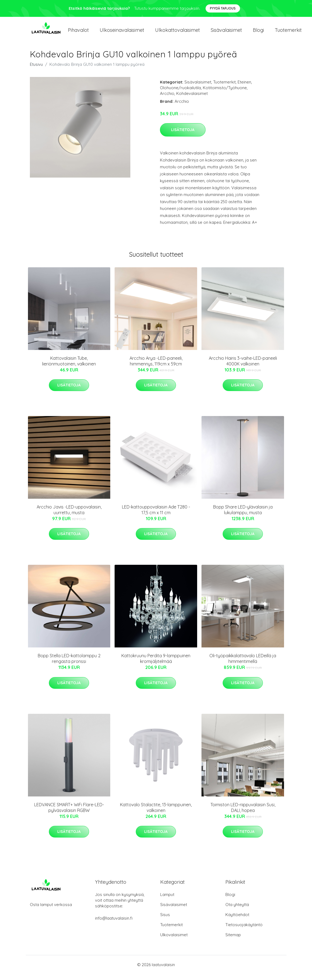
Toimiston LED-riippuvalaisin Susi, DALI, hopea (243, 813)
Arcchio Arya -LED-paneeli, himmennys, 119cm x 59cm (156, 367)
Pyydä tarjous (223, 8)
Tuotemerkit (288, 33)
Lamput (167, 900)
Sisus (165, 921)
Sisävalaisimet (226, 33)
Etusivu (36, 70)
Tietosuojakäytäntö (244, 931)
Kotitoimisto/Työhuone (225, 94)
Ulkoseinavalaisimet (122, 33)
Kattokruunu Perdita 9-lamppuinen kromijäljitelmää (156, 665)
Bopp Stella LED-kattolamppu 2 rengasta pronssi (69, 665)
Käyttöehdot (237, 921)
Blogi (258, 33)
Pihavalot (78, 33)
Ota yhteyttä (237, 911)
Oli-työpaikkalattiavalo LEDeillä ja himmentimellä (243, 665)
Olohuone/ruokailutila (180, 94)
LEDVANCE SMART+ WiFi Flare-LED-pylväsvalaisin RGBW (69, 813)
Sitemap (233, 941)
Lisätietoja (183, 136)
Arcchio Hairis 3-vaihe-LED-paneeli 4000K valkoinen (243, 367)
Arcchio (167, 99)
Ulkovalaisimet (174, 941)
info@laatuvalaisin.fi (114, 924)
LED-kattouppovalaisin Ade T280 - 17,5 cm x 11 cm (156, 516)
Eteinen (244, 88)
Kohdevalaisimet (192, 99)
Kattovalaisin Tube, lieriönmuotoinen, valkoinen (69, 367)
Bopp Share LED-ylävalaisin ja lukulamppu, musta (243, 516)
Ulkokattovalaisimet (177, 33)
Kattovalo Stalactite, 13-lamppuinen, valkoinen (156, 813)
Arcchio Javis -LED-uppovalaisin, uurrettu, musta (69, 516)
